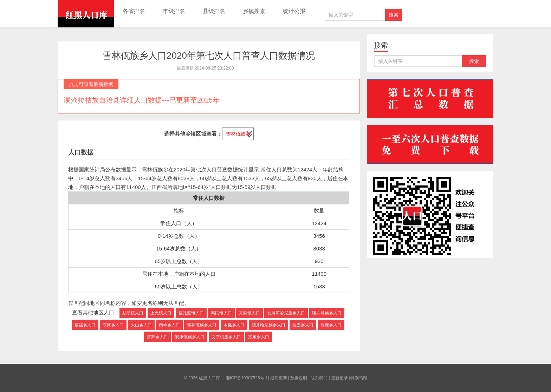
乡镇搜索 (254, 11)
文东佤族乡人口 (226, 337)
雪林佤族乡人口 (202, 325)
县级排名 (214, 11)
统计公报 (294, 11)
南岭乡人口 (169, 325)
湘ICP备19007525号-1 (247, 378)
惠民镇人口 (221, 313)
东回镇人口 (249, 313)
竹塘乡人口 (331, 325)
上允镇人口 (161, 313)
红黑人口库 (86, 14)
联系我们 (319, 378)
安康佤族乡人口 (190, 337)
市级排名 (174, 11)
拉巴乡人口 (303, 325)
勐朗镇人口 (133, 313)
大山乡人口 (141, 325)
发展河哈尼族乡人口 (286, 313)
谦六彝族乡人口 (327, 313)
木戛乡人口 (234, 325)
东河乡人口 (113, 325)
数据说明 (299, 378)
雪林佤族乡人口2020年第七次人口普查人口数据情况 (209, 55)
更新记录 (339, 378)
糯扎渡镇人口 (191, 313)
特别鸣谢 (359, 378)
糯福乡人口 (85, 325)
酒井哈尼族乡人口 (268, 325)
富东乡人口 (259, 337)
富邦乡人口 (157, 337)
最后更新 (279, 378)
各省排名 (134, 11)
